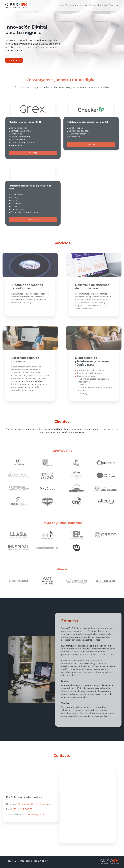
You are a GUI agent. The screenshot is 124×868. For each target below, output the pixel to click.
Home (60, 5)
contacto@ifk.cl (26, 815)
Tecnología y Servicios (76, 5)
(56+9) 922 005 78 (14, 809)
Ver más (33, 162)
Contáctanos (14, 60)
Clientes (92, 5)
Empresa (103, 5)
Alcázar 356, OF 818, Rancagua (25, 804)
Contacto (113, 5)
